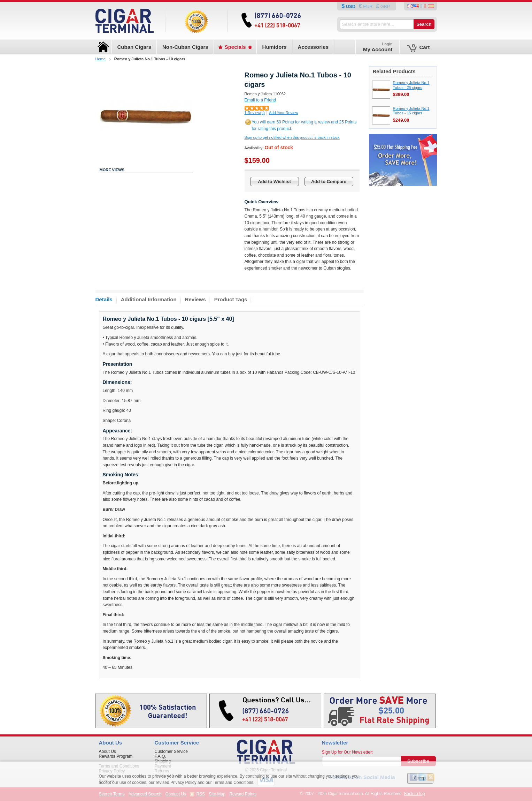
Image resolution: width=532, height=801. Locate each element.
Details (104, 299)
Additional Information (149, 299)
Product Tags (231, 299)
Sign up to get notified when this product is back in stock (292, 137)
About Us (107, 751)
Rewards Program (116, 756)
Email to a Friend (260, 100)
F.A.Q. (160, 756)
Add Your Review (284, 113)
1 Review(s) (255, 113)
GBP (384, 6)
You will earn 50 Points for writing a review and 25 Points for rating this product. (304, 125)
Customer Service (171, 751)
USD (351, 6)
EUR (368, 6)
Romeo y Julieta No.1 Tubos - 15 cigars (411, 111)
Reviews (195, 299)
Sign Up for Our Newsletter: (348, 752)
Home (101, 59)
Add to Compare (329, 182)
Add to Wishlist (274, 182)
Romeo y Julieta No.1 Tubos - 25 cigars (411, 85)
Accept (420, 778)
